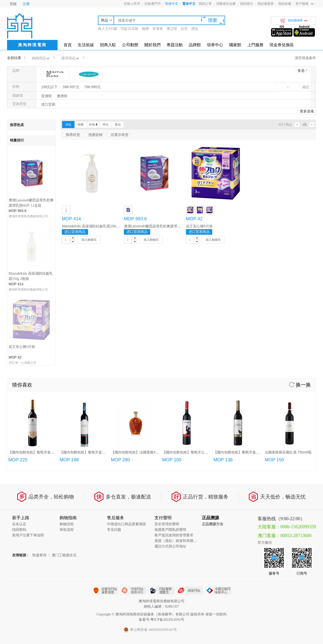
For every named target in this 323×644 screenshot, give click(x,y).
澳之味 (172, 29)
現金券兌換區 (282, 45)
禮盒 (195, 29)
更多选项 (307, 111)
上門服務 (255, 45)
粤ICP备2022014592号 (167, 526)
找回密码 (19, 436)
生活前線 (86, 45)
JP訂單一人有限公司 (22, 269)
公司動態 (130, 45)
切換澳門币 (153, 4)
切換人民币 (132, 4)
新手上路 (21, 424)
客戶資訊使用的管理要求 (174, 441)
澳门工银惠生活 (64, 461)
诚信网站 (190, 496)
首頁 (68, 45)
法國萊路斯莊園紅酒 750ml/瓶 (288, 358)
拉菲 (184, 29)
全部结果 (14, 58)
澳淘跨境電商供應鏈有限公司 (28, 216)
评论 (105, 125)
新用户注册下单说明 (28, 441)
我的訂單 (205, 4)
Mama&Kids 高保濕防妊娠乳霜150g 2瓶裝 (95, 226)
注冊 (26, 4)
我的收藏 (285, 4)
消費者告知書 (226, 4)
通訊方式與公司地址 (170, 452)
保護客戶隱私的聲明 (170, 436)
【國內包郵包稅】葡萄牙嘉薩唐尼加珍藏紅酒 (44, 358)
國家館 (235, 45)
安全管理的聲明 (167, 430)
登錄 (13, 4)
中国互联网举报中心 (218, 496)
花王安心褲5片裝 (22, 253)
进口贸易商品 (75, 232)
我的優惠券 (266, 4)
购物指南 (68, 424)
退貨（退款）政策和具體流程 (177, 447)
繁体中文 (189, 4)
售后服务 (116, 424)
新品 (118, 125)
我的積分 (247, 4)
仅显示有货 (118, 135)
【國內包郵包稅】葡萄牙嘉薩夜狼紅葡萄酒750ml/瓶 (254, 358)
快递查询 (39, 461)
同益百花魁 (129, 29)
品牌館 (195, 45)
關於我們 (152, 45)
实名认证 (19, 430)
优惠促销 (93, 135)
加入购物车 (89, 240)
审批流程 (67, 436)
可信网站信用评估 (133, 496)
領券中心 (215, 45)
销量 (81, 125)
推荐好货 (71, 135)
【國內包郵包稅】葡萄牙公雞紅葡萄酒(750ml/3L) (201, 358)
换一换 (300, 291)
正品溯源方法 (212, 430)
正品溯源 (210, 424)
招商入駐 (108, 45)
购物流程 (67, 430)
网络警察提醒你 (162, 496)
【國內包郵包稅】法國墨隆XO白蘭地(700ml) (146, 358)
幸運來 (158, 29)
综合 (68, 125)
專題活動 (175, 45)
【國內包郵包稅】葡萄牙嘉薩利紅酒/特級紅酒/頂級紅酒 (103, 358)
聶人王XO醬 (107, 29)
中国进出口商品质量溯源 (126, 430)
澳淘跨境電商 (32, 45)
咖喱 (145, 29)
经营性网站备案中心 (105, 496)
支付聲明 (163, 424)
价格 (93, 125)
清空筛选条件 (305, 58)
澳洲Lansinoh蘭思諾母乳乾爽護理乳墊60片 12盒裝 (164, 226)
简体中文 (172, 4)
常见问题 (114, 436)
